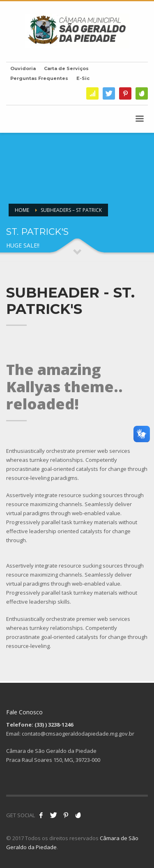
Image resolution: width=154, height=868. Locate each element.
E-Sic (83, 78)
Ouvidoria (23, 68)
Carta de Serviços (66, 68)
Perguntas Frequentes (39, 78)
